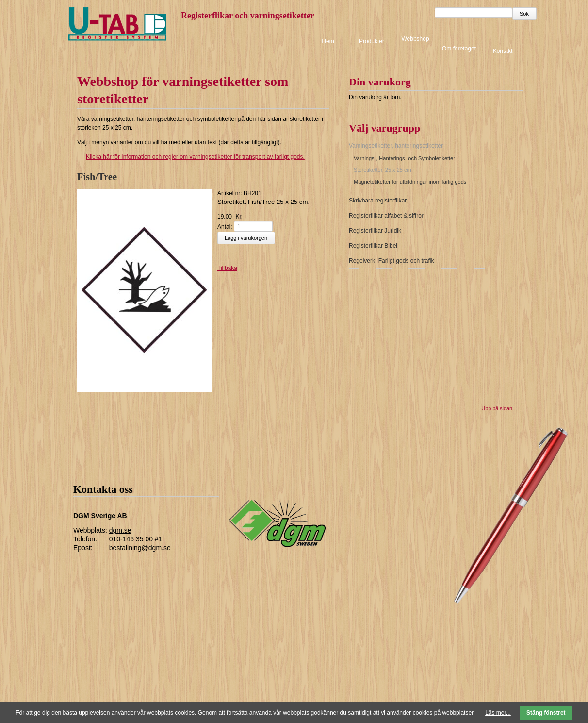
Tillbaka (227, 268)
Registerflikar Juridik (375, 231)
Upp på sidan (497, 408)
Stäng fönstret (546, 713)
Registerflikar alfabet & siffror (386, 216)
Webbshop (415, 39)
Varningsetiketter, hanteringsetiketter (396, 146)
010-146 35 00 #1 (136, 539)
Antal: (225, 226)
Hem (328, 41)
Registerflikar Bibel (373, 246)
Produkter (372, 41)
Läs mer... (498, 713)
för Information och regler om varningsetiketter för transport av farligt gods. (191, 157)
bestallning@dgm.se (140, 548)
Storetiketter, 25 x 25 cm (383, 170)
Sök (524, 14)
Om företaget (459, 49)
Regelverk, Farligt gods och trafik (391, 261)
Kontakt (503, 50)
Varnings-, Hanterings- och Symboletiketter (404, 158)
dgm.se (120, 530)
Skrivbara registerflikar (378, 201)
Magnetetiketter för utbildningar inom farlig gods (410, 182)
